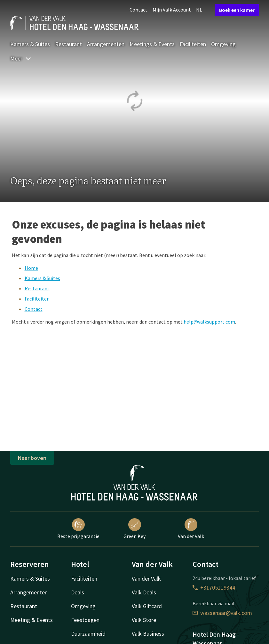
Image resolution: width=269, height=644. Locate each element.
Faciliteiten (193, 44)
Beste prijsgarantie (78, 529)
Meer (21, 58)
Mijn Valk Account (172, 10)
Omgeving (223, 44)
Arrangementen (106, 44)
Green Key (134, 529)
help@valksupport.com (209, 322)
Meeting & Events (32, 620)
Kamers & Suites (30, 44)
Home (31, 268)
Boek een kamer (237, 10)
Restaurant (68, 44)
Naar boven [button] (32, 458)
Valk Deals (144, 592)
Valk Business (148, 634)
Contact (138, 10)
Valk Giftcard (147, 606)
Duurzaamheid (88, 634)
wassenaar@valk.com (222, 613)
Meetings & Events (152, 44)
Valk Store (144, 620)
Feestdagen (85, 620)
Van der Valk (191, 529)
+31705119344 (214, 588)
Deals (78, 592)
